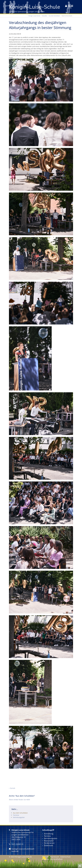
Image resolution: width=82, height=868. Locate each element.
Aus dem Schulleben (54, 16)
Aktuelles (44, 16)
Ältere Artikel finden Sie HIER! (19, 800)
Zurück (13, 788)
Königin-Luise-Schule (34, 16)
